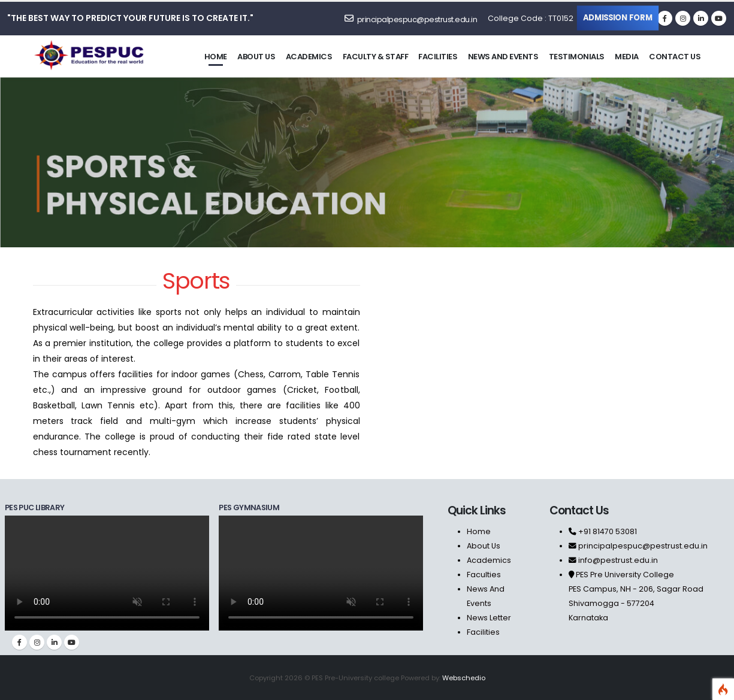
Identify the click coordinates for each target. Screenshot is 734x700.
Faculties (484, 575)
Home (216, 57)
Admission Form (618, 17)
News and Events (503, 57)
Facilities (438, 57)
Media (627, 57)
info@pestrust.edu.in (618, 560)
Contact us (675, 57)
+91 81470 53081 (607, 531)
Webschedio (464, 678)
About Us (484, 546)
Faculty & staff (376, 57)
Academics (309, 57)
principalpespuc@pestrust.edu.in (411, 19)
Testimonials (577, 57)
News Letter (489, 618)
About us (256, 57)
